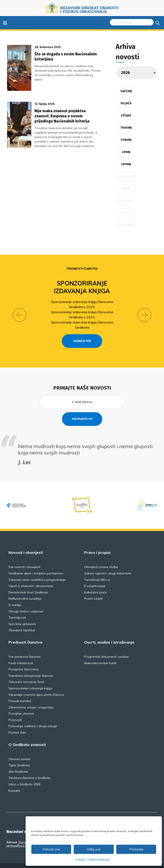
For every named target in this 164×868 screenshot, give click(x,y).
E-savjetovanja (95, 578)
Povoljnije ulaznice (21, 706)
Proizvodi (15, 712)
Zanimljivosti (17, 610)
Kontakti (14, 783)
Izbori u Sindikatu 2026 (24, 777)
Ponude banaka (20, 693)
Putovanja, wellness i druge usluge (33, 718)
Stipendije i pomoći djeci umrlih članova (36, 687)
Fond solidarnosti (21, 655)
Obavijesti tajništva (22, 622)
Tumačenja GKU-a (97, 572)
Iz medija (15, 597)
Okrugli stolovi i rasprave (26, 603)
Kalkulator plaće (95, 584)
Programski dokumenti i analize (106, 649)
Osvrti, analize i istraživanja (109, 635)
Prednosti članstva (82, 269)
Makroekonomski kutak (100, 655)
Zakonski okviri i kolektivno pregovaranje (37, 572)
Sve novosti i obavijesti (24, 559)
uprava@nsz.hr (17, 838)
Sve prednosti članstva (24, 649)
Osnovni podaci (19, 751)
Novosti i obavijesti (26, 545)
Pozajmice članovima (24, 662)
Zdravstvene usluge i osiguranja (31, 699)
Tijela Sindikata (19, 758)
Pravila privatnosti (99, 859)
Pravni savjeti (93, 591)
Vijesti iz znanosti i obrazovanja (31, 578)
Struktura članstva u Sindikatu (29, 770)
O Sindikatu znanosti (27, 737)
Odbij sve (94, 849)
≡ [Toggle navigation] (5, 23)
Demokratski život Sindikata (28, 584)
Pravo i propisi (97, 545)
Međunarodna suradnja (25, 591)
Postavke (136, 849)
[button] (20, 311)
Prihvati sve (51, 849)
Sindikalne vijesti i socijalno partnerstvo (36, 566)
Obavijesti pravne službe (101, 559)
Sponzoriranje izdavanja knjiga (82, 287)
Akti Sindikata (18, 764)
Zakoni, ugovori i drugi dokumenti (108, 566)
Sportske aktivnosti (22, 616)
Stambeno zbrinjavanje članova (31, 668)
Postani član (17, 725)
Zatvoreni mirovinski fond (26, 674)
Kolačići (80, 859)
